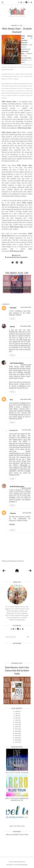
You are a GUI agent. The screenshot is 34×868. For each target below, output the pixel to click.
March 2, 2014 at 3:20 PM (26, 430)
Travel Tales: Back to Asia (17, 826)
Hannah (12, 327)
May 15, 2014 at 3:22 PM (27, 513)
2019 (16, 724)
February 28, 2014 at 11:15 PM (26, 399)
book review (14, 257)
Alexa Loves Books (15, 862)
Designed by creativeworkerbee (17, 865)
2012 (16, 740)
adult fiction (9, 257)
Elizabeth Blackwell (24, 257)
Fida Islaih (13, 308)
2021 (17, 720)
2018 (16, 727)
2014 (16, 735)
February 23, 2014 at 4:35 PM (26, 365)
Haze (11, 400)
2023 (17, 716)
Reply (12, 319)
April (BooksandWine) (17, 363)
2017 (16, 729)
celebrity (12, 524)
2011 (16, 742)
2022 (17, 718)
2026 (17, 711)
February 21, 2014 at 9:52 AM (26, 307)
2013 (16, 738)
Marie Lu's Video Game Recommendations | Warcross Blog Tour (17, 799)
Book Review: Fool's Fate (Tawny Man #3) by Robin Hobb (17, 670)
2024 (17, 714)
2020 (16, 722)
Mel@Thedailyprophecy (17, 487)
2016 (16, 731)
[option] (17, 284)
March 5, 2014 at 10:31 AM (26, 488)
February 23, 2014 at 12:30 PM (26, 326)
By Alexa (18, 257)
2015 (16, 733)
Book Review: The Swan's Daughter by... (17, 288)
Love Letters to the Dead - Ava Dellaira (17, 773)
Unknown (13, 513)
